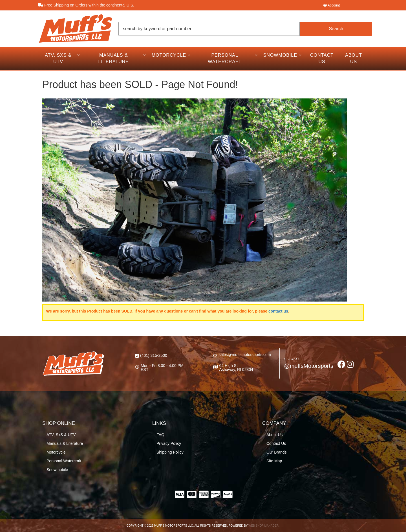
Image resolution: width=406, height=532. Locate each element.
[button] (245, 29)
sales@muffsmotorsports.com (245, 355)
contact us (278, 311)
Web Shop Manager (263, 526)
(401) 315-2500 (154, 355)
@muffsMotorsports (309, 366)
